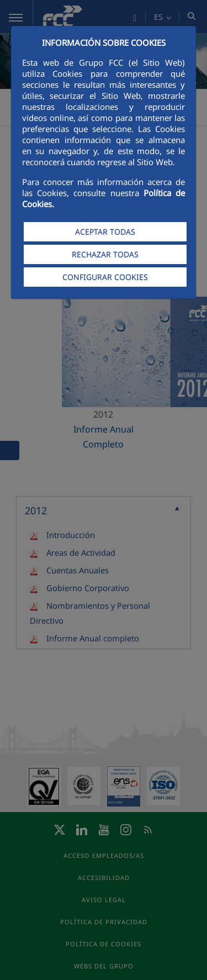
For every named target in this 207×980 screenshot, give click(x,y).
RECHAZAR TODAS (105, 254)
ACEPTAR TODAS (105, 232)
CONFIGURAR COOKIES (105, 277)
